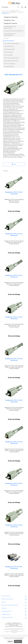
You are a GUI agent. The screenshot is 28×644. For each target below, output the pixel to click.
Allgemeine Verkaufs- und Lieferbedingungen (14, 626)
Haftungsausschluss (16, 623)
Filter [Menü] (14, 164)
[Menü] (5, 7)
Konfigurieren (18, 641)
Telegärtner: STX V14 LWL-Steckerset (14, 193)
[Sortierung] (14, 171)
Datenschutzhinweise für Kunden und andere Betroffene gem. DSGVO (14, 625)
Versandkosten (6, 629)
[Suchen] (18, 7)
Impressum (9, 623)
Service (4, 602)
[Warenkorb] (25, 7)
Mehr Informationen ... (19, 639)
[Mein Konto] (22, 7)
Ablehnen (10, 641)
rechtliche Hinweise (7, 599)
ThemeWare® (14, 633)
